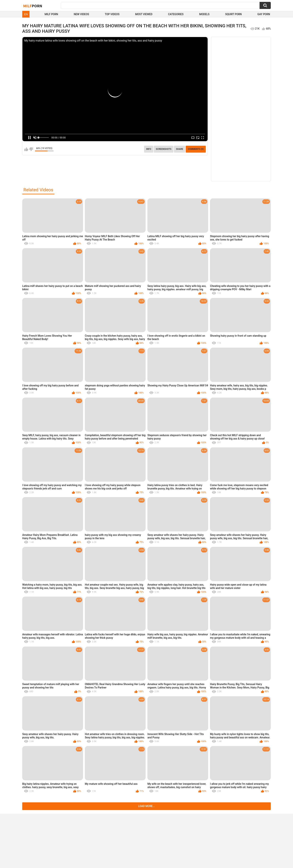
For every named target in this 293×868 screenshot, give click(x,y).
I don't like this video (31, 149)
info (149, 149)
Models (204, 14)
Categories (176, 14)
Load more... (147, 806)
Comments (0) (196, 149)
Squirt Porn (233, 14)
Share (180, 149)
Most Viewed (144, 14)
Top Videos (112, 14)
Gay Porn (264, 14)
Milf (33, 6)
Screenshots (164, 149)
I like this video (26, 149)
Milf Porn (51, 14)
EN (26, 14)
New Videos (81, 14)
